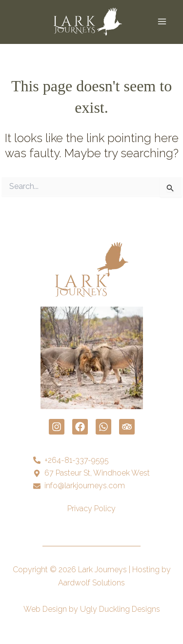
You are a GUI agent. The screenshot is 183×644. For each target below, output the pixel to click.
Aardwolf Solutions (91, 583)
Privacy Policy (91, 509)
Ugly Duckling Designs (120, 609)
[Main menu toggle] (162, 21)
